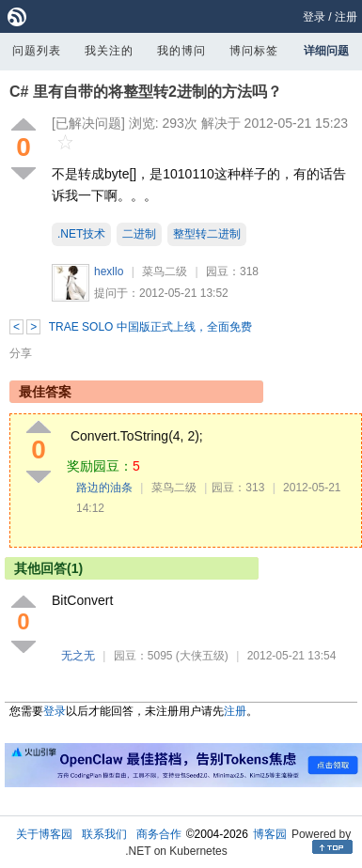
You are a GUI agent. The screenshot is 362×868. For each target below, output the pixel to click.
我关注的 (109, 51)
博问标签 (254, 51)
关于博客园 (44, 834)
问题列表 (37, 51)
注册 (346, 17)
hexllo (109, 271)
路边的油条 (104, 488)
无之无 (78, 656)
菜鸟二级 (165, 271)
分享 (21, 353)
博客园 (270, 834)
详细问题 (326, 51)
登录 (314, 17)
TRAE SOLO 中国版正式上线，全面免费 (150, 327)
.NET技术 (81, 234)
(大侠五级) (202, 656)
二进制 (139, 234)
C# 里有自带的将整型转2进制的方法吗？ (146, 92)
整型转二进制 (207, 234)
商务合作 (159, 834)
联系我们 (104, 834)
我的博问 (181, 51)
